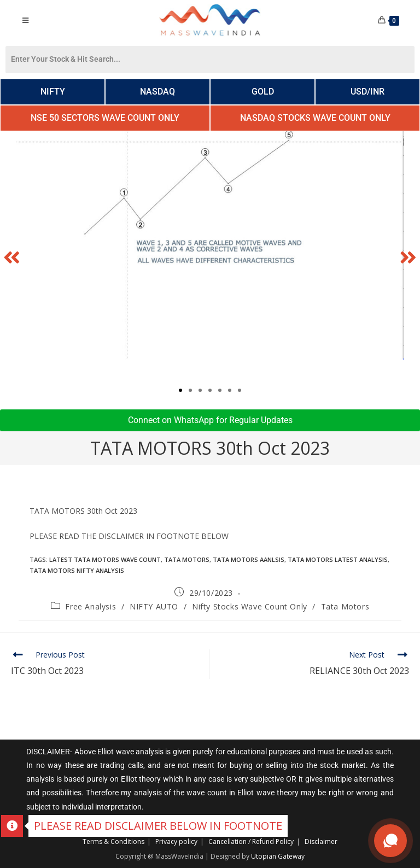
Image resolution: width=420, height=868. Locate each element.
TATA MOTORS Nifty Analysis (77, 570)
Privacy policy (176, 841)
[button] (12, 257)
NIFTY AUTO (154, 606)
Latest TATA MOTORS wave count (105, 559)
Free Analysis (91, 606)
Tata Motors (345, 606)
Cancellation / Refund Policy (251, 841)
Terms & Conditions (113, 841)
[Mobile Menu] (25, 20)
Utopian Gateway (278, 856)
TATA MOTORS (187, 559)
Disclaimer (321, 841)
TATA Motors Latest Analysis (338, 559)
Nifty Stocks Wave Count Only (250, 606)
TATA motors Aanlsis (249, 559)
